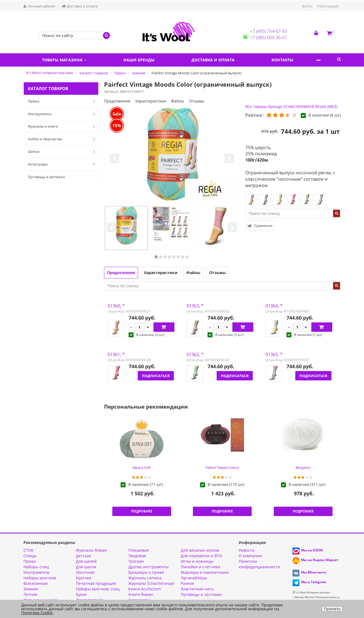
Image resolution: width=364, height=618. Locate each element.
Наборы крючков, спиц (98, 589)
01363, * (195, 306)
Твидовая (137, 556)
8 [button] (187, 257)
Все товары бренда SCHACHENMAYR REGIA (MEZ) (291, 106)
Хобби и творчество (63, 139)
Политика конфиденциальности (259, 564)
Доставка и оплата (80, 6)
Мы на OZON (312, 550)
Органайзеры (194, 578)
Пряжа (63, 101)
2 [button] (161, 257)
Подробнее (142, 511)
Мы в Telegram (314, 582)
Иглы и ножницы (197, 561)
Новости (247, 550)
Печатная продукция (96, 583)
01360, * (116, 306)
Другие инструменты (148, 567)
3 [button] (165, 257)
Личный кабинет (40, 6)
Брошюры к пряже (146, 572)
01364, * (274, 306)
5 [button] (174, 257)
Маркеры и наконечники (205, 572)
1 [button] (156, 257)
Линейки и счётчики (200, 567)
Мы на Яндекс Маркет (320, 560)
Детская (83, 556)
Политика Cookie (37, 613)
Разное (187, 583)
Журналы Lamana (145, 578)
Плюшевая (139, 550)
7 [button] (183, 257)
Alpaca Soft (142, 467)
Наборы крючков (40, 578)
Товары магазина (66, 60)
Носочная (85, 572)
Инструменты (63, 114)
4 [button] (169, 257)
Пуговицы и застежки (46, 177)
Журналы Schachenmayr (151, 583)
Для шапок (86, 567)
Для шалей (86, 561)
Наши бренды (144, 60)
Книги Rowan (141, 594)
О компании (250, 556)
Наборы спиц (36, 567)
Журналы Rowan (91, 550)
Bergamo (303, 467)
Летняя (30, 594)
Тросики (136, 561)
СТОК (29, 550)
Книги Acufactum (145, 589)
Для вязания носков (200, 550)
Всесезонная (36, 583)
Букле (81, 594)
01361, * (116, 354)
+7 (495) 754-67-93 (269, 31)
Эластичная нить (197, 589)
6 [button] (178, 257)
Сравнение (260, 226)
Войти (307, 6)
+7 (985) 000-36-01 (269, 38)
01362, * (195, 354)
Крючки (83, 578)
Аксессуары (63, 164)
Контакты (295, 60)
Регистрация (328, 6)
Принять (332, 609)
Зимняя (31, 589)
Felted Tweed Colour (222, 467)
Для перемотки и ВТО (201, 556)
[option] (172, 154)
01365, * (274, 354)
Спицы (30, 556)
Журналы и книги (63, 127)
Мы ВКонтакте (313, 572)
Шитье (63, 152)
